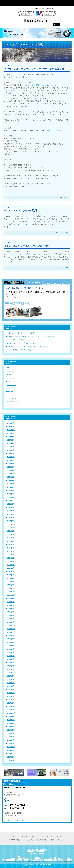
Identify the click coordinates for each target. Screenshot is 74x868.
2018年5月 (11, 649)
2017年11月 (11, 669)
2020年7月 (11, 568)
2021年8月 (11, 538)
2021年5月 (11, 544)
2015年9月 (11, 757)
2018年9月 (11, 636)
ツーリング (11, 388)
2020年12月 (11, 558)
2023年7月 (11, 487)
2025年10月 (11, 430)
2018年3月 (11, 656)
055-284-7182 (17, 808)
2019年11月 (11, 592)
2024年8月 (11, 453)
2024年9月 (11, 450)
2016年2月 (11, 740)
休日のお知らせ (13, 402)
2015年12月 (11, 747)
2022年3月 (11, 517)
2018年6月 (11, 646)
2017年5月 (11, 690)
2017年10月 (11, 673)
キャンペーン (12, 385)
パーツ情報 (44, 837)
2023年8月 (11, 484)
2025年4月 (11, 443)
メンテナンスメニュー (57, 837)
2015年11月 (11, 750)
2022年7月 (11, 511)
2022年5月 (11, 514)
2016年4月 (11, 733)
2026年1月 (11, 426)
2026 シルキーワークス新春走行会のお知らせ (23, 343)
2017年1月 (11, 703)
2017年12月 (11, 666)
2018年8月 (11, 639)
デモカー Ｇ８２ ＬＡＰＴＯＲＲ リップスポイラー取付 (28, 346)
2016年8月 (11, 720)
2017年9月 (11, 676)
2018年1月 (11, 663)
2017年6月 (11, 686)
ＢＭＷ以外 (11, 371)
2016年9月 (11, 716)
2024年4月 (11, 464)
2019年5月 (11, 609)
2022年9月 (11, 504)
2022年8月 (11, 507)
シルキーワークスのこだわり (16, 820)
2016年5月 (11, 730)
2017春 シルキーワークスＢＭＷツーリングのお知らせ (34, 69)
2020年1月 (11, 585)
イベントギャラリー (29, 840)
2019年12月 (11, 588)
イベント (10, 378)
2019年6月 (11, 605)
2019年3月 (11, 615)
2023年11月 (11, 474)
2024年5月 (11, 460)
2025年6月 (11, 440)
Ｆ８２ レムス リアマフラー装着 (19, 350)
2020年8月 (11, 565)
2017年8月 (11, 679)
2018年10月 (11, 632)
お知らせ (65, 197)
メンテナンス (12, 398)
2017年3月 (11, 696)
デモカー (10, 392)
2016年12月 (11, 706)
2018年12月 (11, 625)
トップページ (14, 837)
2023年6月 (11, 491)
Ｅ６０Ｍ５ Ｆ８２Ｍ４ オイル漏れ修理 (21, 333)
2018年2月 (11, 659)
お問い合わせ (60, 840)
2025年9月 (11, 433)
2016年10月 (11, 713)
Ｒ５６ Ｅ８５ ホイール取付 (20, 211)
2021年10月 (11, 531)
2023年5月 (11, 494)
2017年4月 (11, 693)
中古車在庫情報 (42, 840)
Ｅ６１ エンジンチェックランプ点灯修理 (27, 246)
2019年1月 (11, 622)
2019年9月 (11, 598)
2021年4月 (11, 548)
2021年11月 (11, 528)
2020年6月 (11, 571)
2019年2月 (11, 619)
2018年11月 (11, 629)
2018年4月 (11, 652)
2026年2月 (11, 423)
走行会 (10, 405)
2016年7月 (11, 723)
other (9, 375)
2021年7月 (11, 541)
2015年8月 (11, 760)
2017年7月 (11, 683)
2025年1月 (11, 447)
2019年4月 (11, 612)
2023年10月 (11, 477)
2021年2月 (11, 555)
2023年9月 (11, 480)
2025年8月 (11, 437)
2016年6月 (11, 727)
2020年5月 (11, 575)
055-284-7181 (17, 805)
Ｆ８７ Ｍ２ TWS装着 (16, 340)
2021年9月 (11, 534)
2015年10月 (11, 754)
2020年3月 (11, 582)
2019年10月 (11, 595)
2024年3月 (11, 467)
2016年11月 (11, 710)
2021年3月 (11, 551)
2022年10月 (11, 501)
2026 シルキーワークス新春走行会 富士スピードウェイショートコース (32, 336)
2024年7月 (11, 457)
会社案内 (51, 840)
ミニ (9, 395)
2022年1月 (11, 521)
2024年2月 (11, 470)
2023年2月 (11, 497)
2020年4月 (11, 578)
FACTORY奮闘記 (15, 840)
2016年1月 (11, 743)
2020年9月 (11, 561)
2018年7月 (11, 642)
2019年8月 (11, 602)
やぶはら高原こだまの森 (39, 85)
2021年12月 (11, 524)
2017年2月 (11, 700)
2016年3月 (11, 737)
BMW (66, 233)
